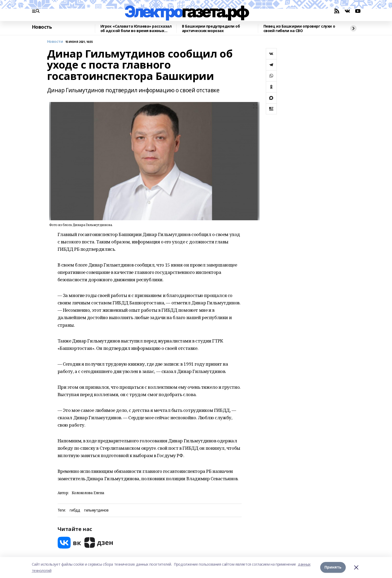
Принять (333, 567)
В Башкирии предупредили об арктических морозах (211, 29)
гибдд (75, 510)
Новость (42, 27)
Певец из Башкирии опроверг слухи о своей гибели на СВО (299, 29)
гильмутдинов (96, 510)
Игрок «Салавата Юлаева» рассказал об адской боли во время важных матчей (136, 29)
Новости (55, 42)
